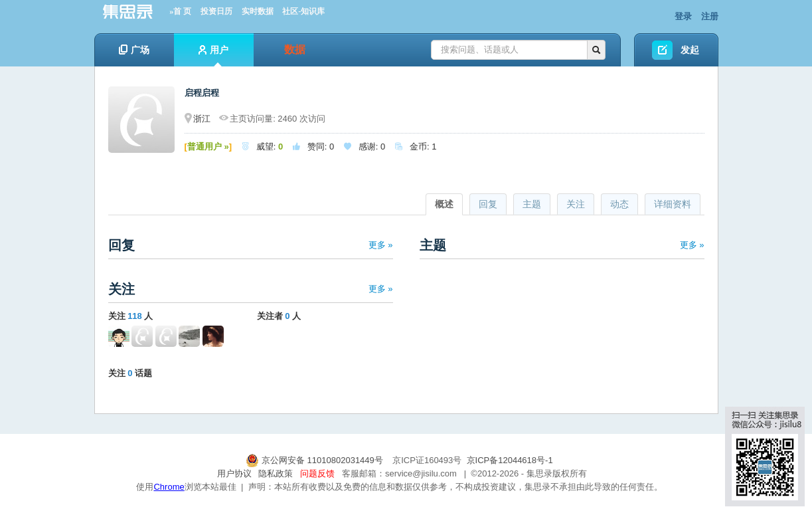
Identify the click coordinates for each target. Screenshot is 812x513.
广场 (134, 50)
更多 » (381, 245)
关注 (576, 204)
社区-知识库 (303, 11)
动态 (619, 204)
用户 (213, 55)
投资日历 (216, 11)
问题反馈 (317, 473)
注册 (710, 16)
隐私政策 (276, 473)
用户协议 (234, 473)
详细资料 (673, 204)
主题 (532, 204)
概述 (444, 204)
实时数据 (258, 11)
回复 (488, 204)
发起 (690, 50)
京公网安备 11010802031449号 (315, 460)
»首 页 (180, 11)
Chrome (169, 487)
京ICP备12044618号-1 (510, 460)
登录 (683, 16)
